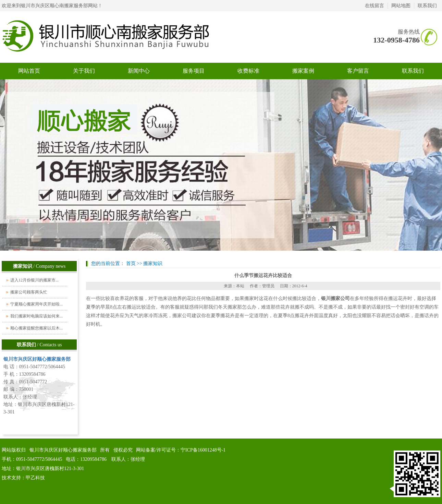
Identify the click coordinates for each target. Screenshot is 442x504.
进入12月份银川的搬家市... (34, 280)
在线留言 (375, 6)
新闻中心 (139, 71)
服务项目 (194, 71)
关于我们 (84, 71)
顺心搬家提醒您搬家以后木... (36, 328)
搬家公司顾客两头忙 (29, 292)
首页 (131, 263)
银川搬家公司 (335, 298)
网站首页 (29, 71)
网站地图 (401, 6)
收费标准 (248, 71)
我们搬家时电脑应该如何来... (36, 316)
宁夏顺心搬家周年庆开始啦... (36, 304)
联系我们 (427, 6)
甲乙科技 (35, 478)
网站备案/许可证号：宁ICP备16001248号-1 (181, 450)
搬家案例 (303, 71)
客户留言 (358, 71)
